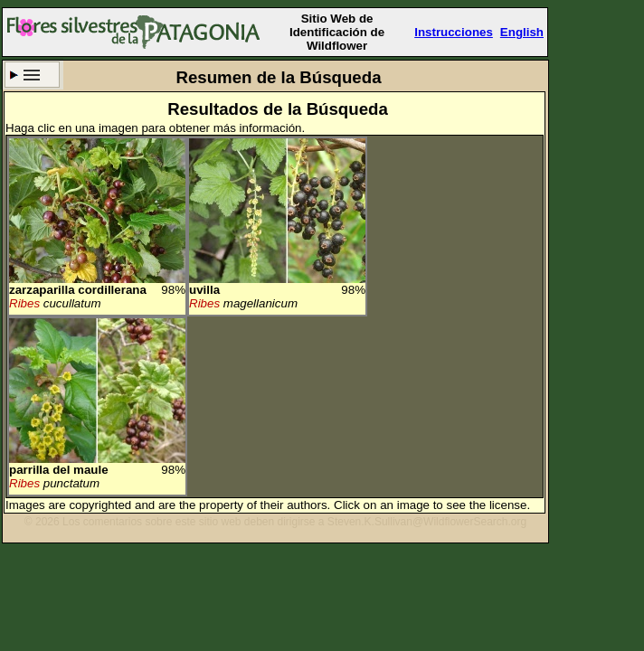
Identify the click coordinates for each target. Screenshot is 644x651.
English (522, 32)
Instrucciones (454, 32)
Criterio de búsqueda (32, 75)
